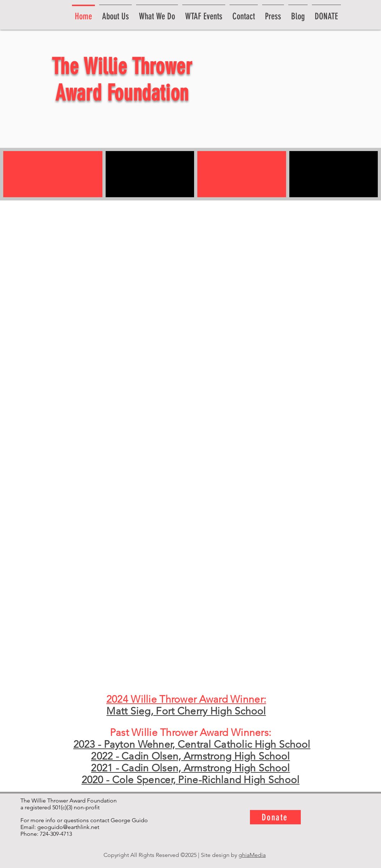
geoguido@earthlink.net (68, 827)
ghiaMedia (252, 855)
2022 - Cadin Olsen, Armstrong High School (190, 756)
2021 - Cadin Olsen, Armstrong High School (190, 768)
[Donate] (275, 817)
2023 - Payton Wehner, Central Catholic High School (192, 744)
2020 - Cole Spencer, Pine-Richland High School (191, 780)
